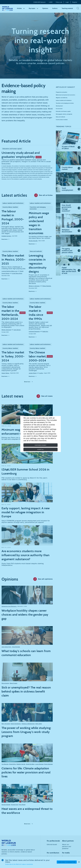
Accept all (41, 449)
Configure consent (40, 445)
